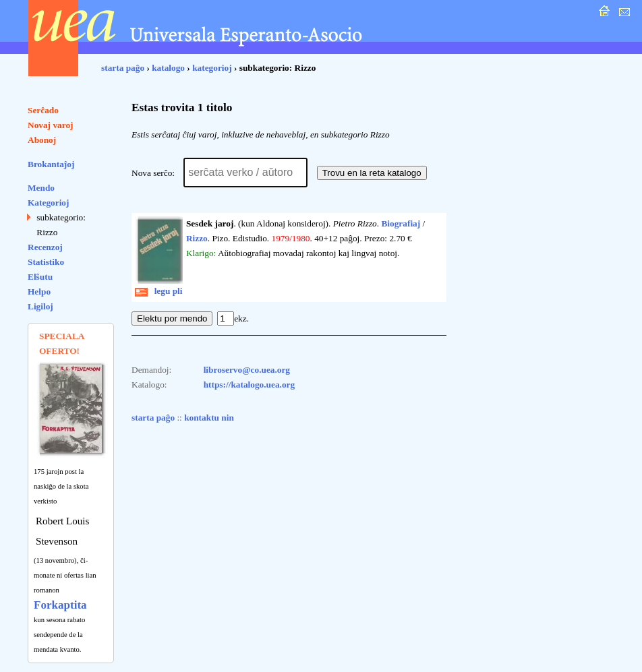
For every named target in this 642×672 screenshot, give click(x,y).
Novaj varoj (51, 125)
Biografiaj (401, 223)
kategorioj (212, 68)
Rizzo (197, 238)
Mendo (41, 188)
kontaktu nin (209, 418)
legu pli (159, 291)
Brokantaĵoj (51, 164)
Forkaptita (60, 605)
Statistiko (46, 262)
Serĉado (43, 110)
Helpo (39, 292)
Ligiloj (40, 306)
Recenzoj (45, 247)
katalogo (168, 68)
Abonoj (42, 140)
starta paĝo (123, 68)
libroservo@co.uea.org (247, 370)
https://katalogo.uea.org (250, 385)
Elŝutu (40, 277)
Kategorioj (48, 203)
